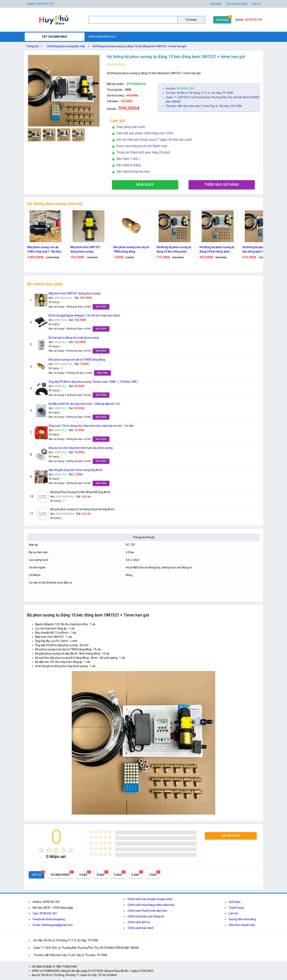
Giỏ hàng (222, 20)
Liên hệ (256, 4)
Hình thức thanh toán (242, 925)
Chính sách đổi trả (139, 922)
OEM (128, 90)
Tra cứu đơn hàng (237, 4)
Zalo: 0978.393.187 (45, 913)
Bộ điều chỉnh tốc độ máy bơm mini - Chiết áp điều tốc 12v (84, 404)
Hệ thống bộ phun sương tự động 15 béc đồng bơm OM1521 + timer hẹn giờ (139, 46)
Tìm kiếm (191, 20)
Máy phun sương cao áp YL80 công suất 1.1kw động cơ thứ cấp (45, 250)
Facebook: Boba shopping (49, 919)
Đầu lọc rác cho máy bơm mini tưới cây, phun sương (81, 448)
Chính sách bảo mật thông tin (146, 916)
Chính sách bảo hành (141, 928)
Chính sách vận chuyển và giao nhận (150, 899)
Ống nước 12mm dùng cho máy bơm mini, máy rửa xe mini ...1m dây (91, 426)
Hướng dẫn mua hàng (242, 919)
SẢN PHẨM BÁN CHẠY (102, 37)
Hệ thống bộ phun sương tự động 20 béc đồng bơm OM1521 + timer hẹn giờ (217, 250)
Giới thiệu (235, 902)
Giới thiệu (216, 4)
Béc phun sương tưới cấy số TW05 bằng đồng (131, 249)
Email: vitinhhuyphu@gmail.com (53, 925)
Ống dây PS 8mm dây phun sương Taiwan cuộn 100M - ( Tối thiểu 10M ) (93, 382)
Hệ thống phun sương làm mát (66, 46)
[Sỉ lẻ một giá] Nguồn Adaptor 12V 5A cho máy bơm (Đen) (84, 316)
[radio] (41, 850)
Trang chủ (35, 46)
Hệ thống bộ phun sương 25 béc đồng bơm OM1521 (260, 249)
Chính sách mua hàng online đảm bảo (151, 905)
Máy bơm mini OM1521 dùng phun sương (85, 249)
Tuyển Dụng (236, 908)
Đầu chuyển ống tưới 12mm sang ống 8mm (76, 470)
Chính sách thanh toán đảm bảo (147, 911)
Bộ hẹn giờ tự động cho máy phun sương (74, 338)
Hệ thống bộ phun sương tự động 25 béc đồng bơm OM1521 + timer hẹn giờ (174, 250)
